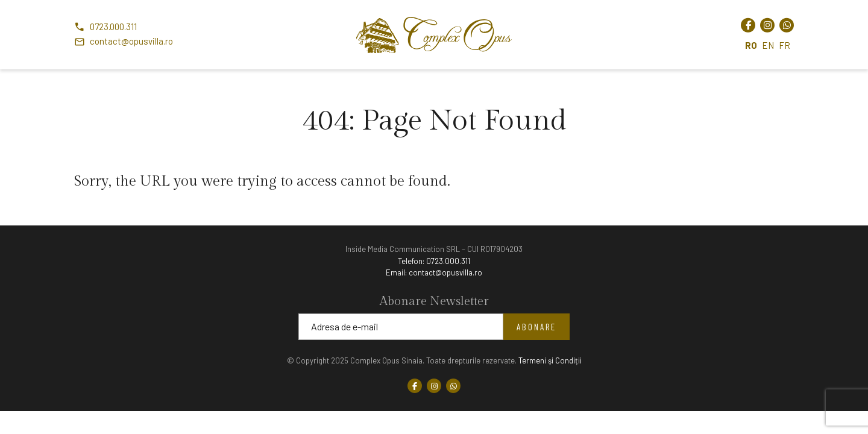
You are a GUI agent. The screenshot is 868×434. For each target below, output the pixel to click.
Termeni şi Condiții (550, 360)
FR (785, 45)
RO (751, 45)
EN (768, 45)
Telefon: (434, 261)
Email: (434, 272)
